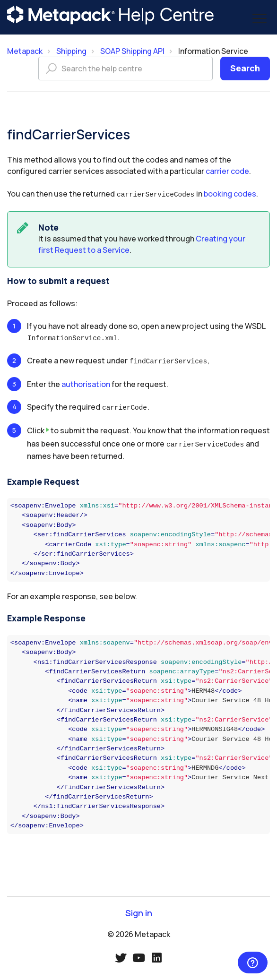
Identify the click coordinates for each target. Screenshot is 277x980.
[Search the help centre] (126, 69)
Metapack (25, 51)
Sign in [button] (139, 909)
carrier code (227, 171)
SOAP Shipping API (132, 51)
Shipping (71, 51)
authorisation (86, 382)
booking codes (230, 194)
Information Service (213, 51)
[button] (259, 18)
